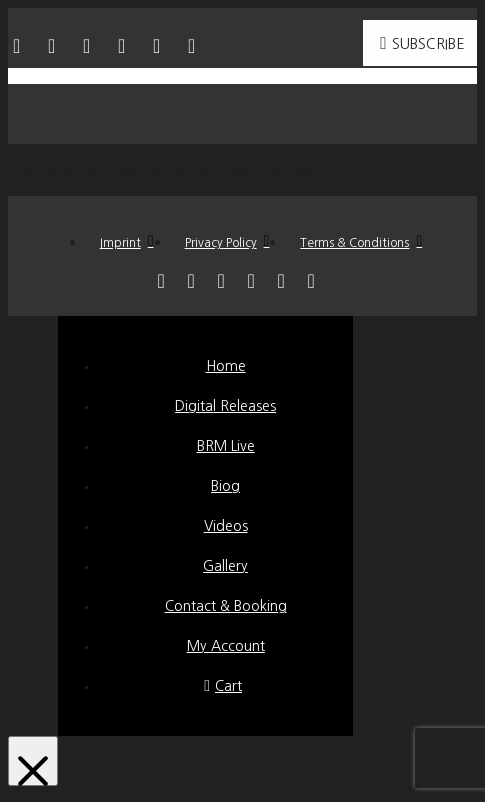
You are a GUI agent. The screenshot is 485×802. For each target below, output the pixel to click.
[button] (243, 114)
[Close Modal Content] (33, 761)
